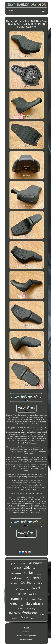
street (21, 608)
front (14, 563)
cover (36, 568)
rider (33, 599)
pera (21, 605)
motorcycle (15, 618)
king (26, 599)
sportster (34, 577)
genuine (16, 599)
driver (33, 618)
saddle (34, 594)
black (18, 568)
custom (39, 574)
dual (22, 589)
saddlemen (18, 578)
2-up (40, 599)
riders (39, 618)
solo (14, 604)
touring (26, 582)
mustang (30, 608)
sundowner (16, 574)
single (42, 614)
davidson (34, 604)
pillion (38, 583)
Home (26, 628)
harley (20, 594)
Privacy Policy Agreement (26, 635)
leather (25, 617)
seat (36, 588)
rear (28, 589)
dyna (22, 563)
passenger (35, 563)
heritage (14, 583)
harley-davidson (23, 613)
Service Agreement (26, 639)
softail (29, 572)
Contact (26, 632)
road (15, 589)
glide (27, 567)
